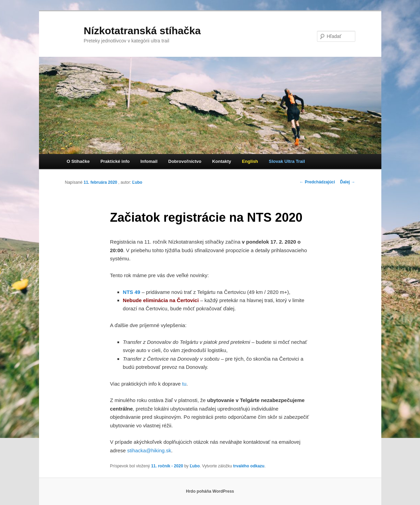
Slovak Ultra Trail (287, 161)
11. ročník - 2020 (167, 466)
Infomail (149, 161)
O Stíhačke (78, 161)
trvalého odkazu (249, 466)
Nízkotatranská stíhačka (142, 31)
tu (184, 384)
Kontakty (222, 161)
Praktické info (115, 161)
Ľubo (137, 182)
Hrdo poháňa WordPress (210, 491)
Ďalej (347, 182)
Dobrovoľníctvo (185, 161)
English (250, 161)
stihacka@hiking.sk (149, 450)
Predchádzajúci (317, 182)
